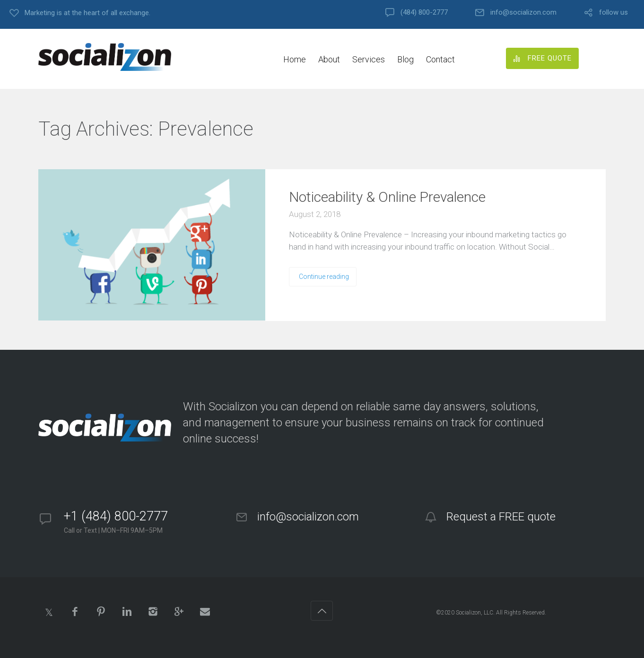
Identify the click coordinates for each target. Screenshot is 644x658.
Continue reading (324, 277)
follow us (614, 13)
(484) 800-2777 (424, 13)
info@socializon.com (523, 13)
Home (295, 59)
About (329, 59)
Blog (405, 59)
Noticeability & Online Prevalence (387, 197)
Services (369, 59)
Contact (440, 59)
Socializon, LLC (474, 613)
